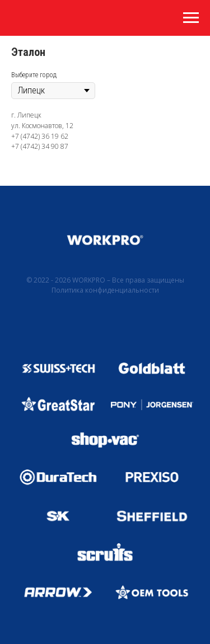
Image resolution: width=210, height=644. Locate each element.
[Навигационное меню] (191, 18)
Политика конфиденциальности (105, 290)
